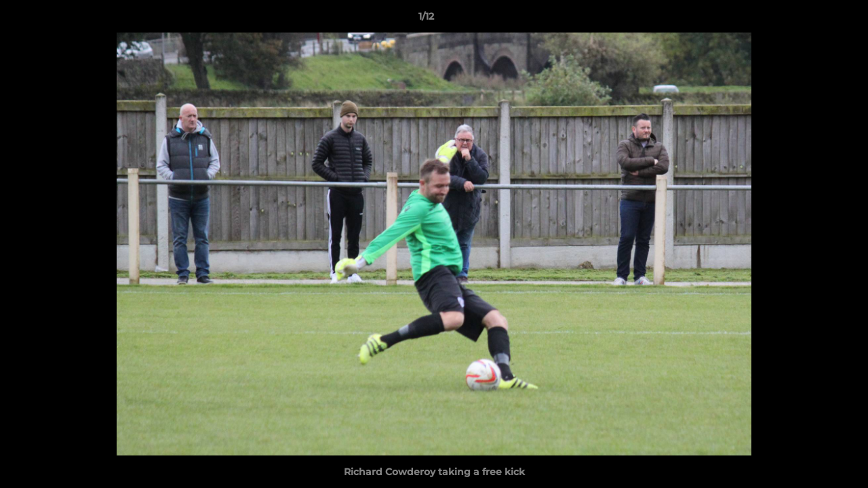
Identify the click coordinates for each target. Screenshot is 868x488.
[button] (811, 20)
